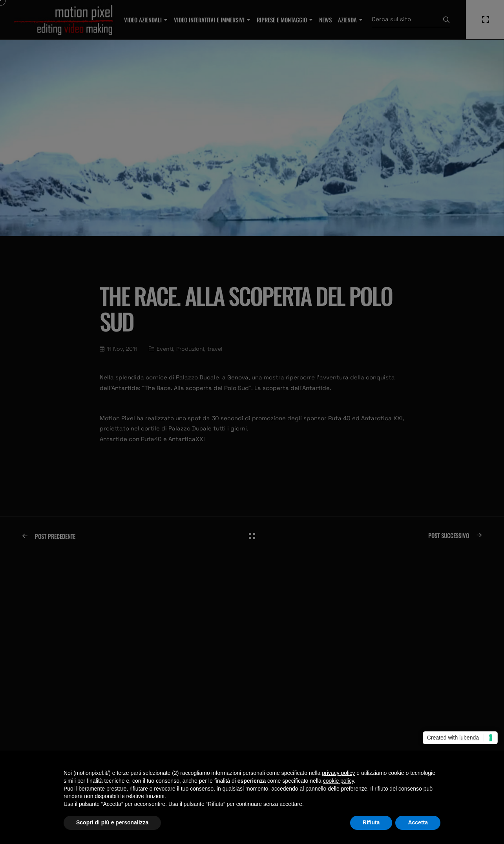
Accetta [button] (418, 822)
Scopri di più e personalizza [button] (112, 822)
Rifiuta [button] (371, 822)
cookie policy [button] (339, 781)
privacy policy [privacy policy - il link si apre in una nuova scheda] (338, 773)
